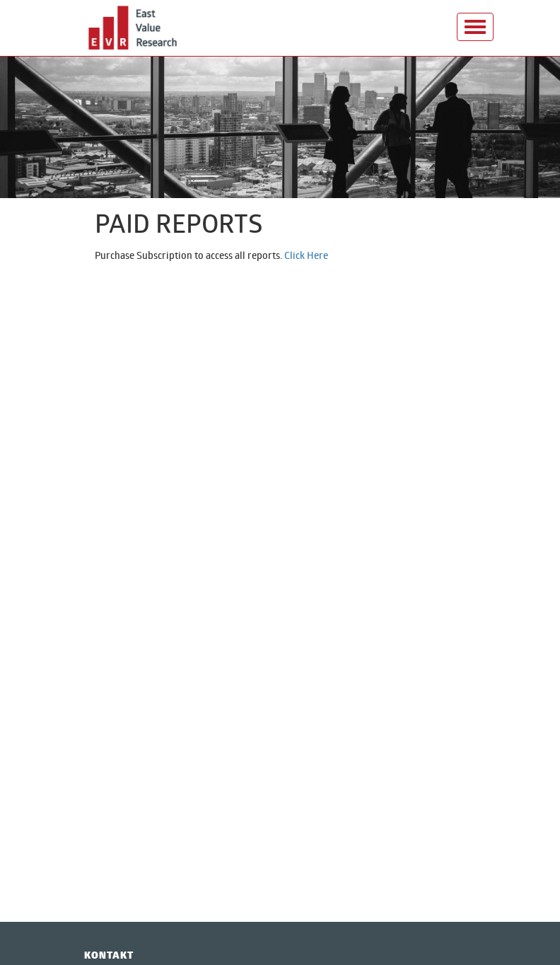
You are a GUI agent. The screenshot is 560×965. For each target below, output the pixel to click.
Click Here (306, 255)
